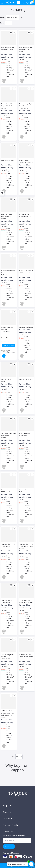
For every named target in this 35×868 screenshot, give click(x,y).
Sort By (2, 18)
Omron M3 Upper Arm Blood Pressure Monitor (8, 436)
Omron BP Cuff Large (26, 327)
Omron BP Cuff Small (26, 379)
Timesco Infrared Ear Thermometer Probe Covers (26, 546)
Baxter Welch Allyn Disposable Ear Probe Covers (8, 106)
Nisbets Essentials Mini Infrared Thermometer (7, 329)
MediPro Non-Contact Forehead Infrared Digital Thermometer (8, 273)
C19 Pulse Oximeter (8, 160)
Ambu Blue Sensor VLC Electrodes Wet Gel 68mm (26, 50)
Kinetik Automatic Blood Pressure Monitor (7, 216)
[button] (11, 32)
